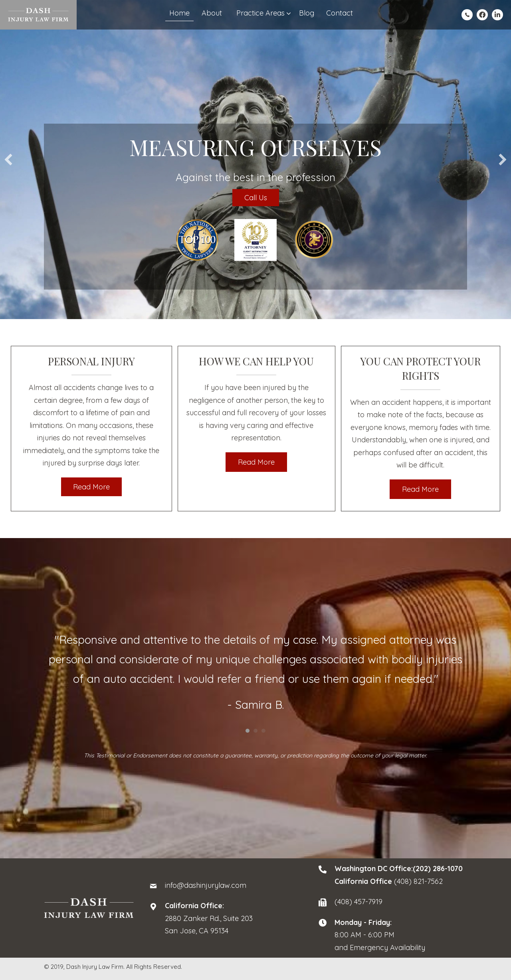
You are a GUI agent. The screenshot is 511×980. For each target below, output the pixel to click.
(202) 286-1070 (438, 869)
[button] (8, 160)
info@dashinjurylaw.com (206, 885)
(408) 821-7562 (418, 881)
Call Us (256, 198)
